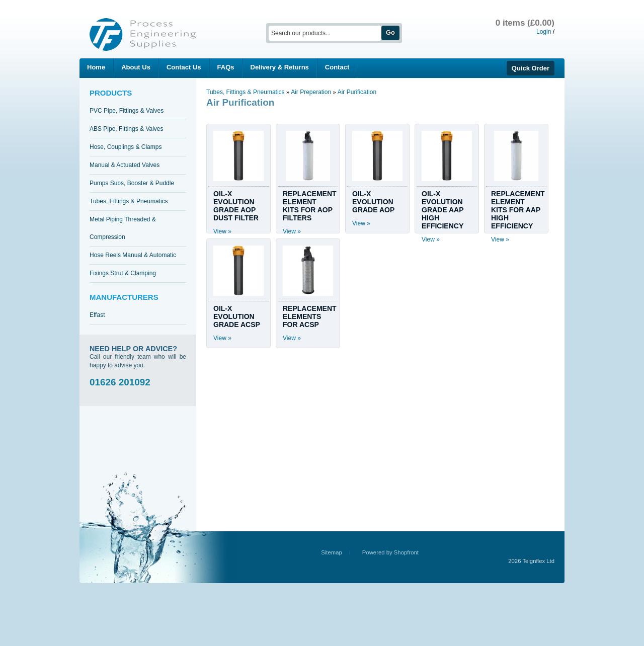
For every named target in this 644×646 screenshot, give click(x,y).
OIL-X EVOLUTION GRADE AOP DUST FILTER (236, 206)
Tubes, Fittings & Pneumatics (129, 201)
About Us (136, 67)
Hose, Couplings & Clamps (126, 147)
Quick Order (531, 68)
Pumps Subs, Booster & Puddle (132, 183)
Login (544, 32)
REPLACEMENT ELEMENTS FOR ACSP (310, 316)
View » (222, 231)
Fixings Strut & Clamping (123, 273)
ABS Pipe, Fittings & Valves (127, 129)
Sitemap (332, 552)
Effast (97, 315)
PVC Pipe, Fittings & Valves (127, 111)
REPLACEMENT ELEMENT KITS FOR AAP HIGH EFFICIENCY (518, 210)
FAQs (226, 67)
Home (96, 67)
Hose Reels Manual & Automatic (133, 255)
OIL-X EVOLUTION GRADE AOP (373, 202)
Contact (337, 67)
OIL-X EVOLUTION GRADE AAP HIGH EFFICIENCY (442, 210)
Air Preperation (312, 92)
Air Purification (357, 92)
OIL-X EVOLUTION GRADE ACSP (237, 316)
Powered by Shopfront (390, 552)
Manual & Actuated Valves (125, 165)
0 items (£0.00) (525, 23)
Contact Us (184, 67)
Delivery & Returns (280, 67)
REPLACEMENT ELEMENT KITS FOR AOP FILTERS (310, 206)
